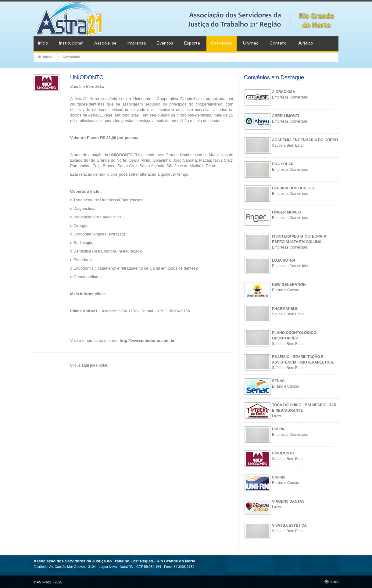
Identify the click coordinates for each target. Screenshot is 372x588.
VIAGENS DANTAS (288, 501)
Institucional (71, 43)
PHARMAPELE (285, 309)
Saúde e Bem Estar (288, 145)
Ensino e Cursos (285, 290)
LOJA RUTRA (284, 260)
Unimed (251, 43)
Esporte (192, 43)
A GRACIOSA (284, 92)
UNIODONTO (283, 453)
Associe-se (105, 43)
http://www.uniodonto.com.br (147, 341)
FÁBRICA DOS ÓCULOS (293, 188)
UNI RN (278, 429)
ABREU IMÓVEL (286, 116)
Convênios (222, 43)
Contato (278, 43)
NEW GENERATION (289, 285)
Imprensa (137, 43)
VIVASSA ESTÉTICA (289, 525)
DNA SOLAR (283, 164)
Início (43, 43)
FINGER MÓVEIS (286, 212)
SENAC (278, 381)
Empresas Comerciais (290, 97)
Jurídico (305, 43)
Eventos (165, 43)
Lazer (277, 416)
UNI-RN (278, 477)
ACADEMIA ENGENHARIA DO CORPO (305, 140)
